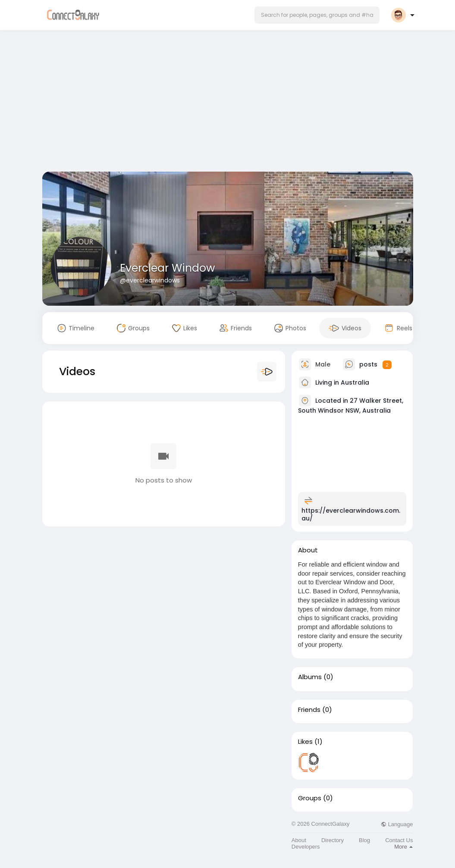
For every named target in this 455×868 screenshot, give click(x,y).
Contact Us (399, 840)
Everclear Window (168, 268)
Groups (310, 798)
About (299, 840)
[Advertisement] (228, 103)
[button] (317, 15)
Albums (310, 677)
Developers (306, 847)
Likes (305, 742)
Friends (309, 710)
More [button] (403, 847)
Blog (364, 840)
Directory (333, 840)
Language (397, 824)
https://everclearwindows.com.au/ (351, 514)
